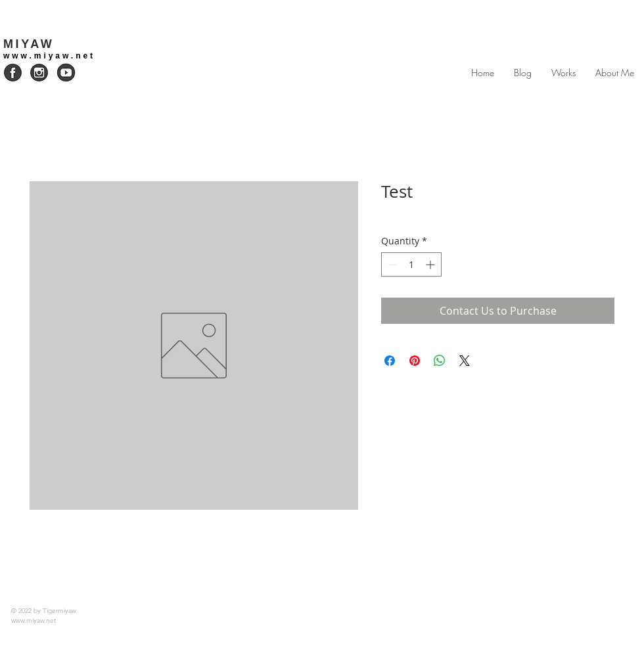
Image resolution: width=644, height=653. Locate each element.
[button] (563, 73)
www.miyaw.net (49, 56)
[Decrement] (391, 264)
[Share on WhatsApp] (440, 361)
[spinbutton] (411, 264)
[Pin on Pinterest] (415, 361)
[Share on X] (465, 361)
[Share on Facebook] (390, 361)
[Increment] (431, 264)
